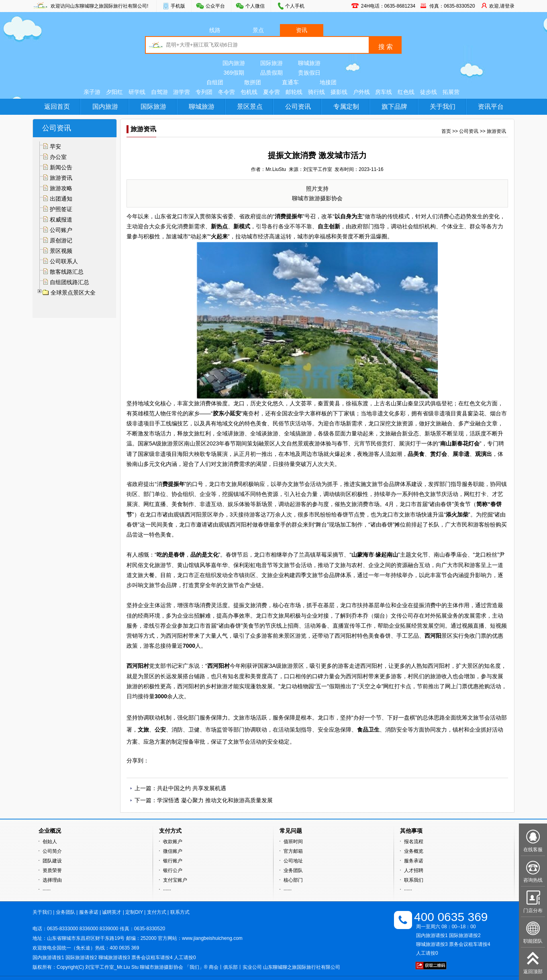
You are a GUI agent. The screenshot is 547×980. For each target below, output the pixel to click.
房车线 (384, 92)
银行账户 (173, 861)
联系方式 (180, 912)
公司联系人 (64, 261)
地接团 (328, 82)
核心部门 (293, 880)
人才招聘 (414, 870)
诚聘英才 (112, 912)
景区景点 (250, 107)
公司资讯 (298, 107)
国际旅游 (271, 63)
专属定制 (346, 107)
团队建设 (52, 861)
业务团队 (293, 870)
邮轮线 (294, 92)
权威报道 (61, 220)
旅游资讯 (61, 178)
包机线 (249, 92)
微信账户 (173, 851)
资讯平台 (491, 107)
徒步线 (429, 92)
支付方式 (157, 912)
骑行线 (316, 92)
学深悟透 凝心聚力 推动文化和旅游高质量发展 (215, 800)
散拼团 (253, 82)
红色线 (406, 92)
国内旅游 (234, 63)
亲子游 (92, 92)
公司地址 (293, 861)
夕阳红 (114, 92)
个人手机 (295, 6)
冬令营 (227, 92)
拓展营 (451, 92)
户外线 (361, 92)
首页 (446, 131)
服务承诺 (414, 861)
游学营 (182, 92)
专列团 (204, 92)
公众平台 (215, 6)
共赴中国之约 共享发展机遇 (192, 788)
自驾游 (159, 92)
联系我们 (414, 880)
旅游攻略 (61, 188)
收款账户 (173, 842)
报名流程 (414, 842)
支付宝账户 (175, 880)
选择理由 (52, 880)
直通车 (290, 82)
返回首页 (57, 107)
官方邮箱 (293, 851)
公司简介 (52, 851)
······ (47, 890)
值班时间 (293, 842)
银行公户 (173, 870)
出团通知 (61, 199)
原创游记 (61, 240)
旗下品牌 (394, 107)
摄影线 (339, 92)
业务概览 (414, 851)
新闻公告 (61, 167)
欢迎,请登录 (502, 6)
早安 (55, 146)
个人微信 (255, 6)
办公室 (58, 157)
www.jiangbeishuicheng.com (212, 938)
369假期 (234, 73)
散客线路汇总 (67, 272)
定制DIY (134, 912)
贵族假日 (309, 73)
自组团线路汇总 (69, 282)
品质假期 (271, 73)
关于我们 (443, 107)
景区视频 (61, 251)
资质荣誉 (52, 870)
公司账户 (61, 230)
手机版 (178, 6)
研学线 (137, 92)
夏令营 (271, 92)
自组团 (215, 82)
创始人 (50, 842)
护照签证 (61, 209)
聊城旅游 (309, 63)
